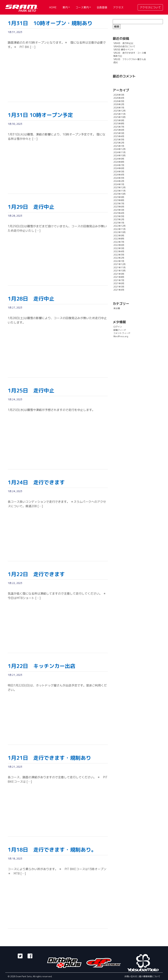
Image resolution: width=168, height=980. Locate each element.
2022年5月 (119, 248)
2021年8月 (119, 277)
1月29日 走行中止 (31, 207)
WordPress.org (121, 336)
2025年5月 (119, 133)
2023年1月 (119, 223)
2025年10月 (119, 117)
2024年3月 (119, 178)
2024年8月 (119, 162)
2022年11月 (119, 229)
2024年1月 (119, 184)
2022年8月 (119, 239)
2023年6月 (119, 207)
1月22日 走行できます (36, 574)
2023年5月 (119, 210)
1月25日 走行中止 (31, 390)
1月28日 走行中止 (31, 299)
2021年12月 (119, 264)
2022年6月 (119, 245)
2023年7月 (119, 204)
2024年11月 (119, 152)
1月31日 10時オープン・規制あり (50, 23)
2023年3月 (119, 216)
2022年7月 (119, 242)
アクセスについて (150, 7)
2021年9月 (119, 274)
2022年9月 (119, 235)
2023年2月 (119, 219)
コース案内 (82, 7)
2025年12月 (119, 111)
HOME (53, 7)
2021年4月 (119, 290)
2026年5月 (119, 95)
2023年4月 (119, 213)
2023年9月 (119, 197)
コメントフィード (122, 333)
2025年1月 (119, 146)
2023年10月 (119, 194)
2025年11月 (119, 114)
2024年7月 (119, 165)
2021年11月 (119, 267)
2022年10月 (119, 232)
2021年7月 (119, 280)
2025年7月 (119, 127)
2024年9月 (119, 159)
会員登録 (102, 7)
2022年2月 (119, 258)
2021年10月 (119, 271)
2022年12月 (119, 226)
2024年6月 (119, 168)
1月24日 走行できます (36, 482)
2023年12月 (119, 187)
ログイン (118, 327)
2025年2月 (119, 143)
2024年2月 (119, 181)
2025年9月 (119, 120)
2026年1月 (119, 108)
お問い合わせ (131, 976)
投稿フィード (120, 330)
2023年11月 (119, 191)
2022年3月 (119, 255)
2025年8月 (119, 123)
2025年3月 (119, 140)
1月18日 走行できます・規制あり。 (52, 850)
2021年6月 (119, 283)
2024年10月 (119, 155)
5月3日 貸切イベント (124, 50)
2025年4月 (119, 136)
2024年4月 (119, 175)
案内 (65, 7)
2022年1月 (119, 261)
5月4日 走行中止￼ (123, 43)
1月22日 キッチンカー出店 (42, 666)
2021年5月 (119, 287)
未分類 (117, 308)
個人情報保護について (150, 976)
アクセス (118, 7)
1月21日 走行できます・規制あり (49, 758)
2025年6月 (119, 130)
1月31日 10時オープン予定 (40, 115)
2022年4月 (119, 251)
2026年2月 (119, 104)
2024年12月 (119, 149)
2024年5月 (119, 172)
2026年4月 (119, 98)
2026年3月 (119, 101)
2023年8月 (119, 200)
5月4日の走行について (124, 46)
